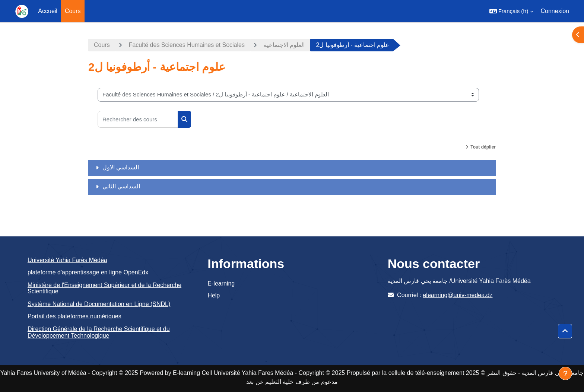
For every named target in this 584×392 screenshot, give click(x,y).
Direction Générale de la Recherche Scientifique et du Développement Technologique (99, 332)
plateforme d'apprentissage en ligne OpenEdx (88, 272)
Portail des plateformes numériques (74, 316)
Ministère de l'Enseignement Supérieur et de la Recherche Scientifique (104, 288)
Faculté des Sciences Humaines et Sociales (187, 45)
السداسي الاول (121, 167)
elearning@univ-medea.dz (458, 295)
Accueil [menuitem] (48, 11)
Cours (102, 45)
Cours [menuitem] (73, 11)
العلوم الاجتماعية (284, 45)
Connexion (555, 11)
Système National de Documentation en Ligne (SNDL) (99, 304)
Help (214, 295)
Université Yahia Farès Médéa (67, 260)
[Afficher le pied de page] (565, 373)
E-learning (221, 283)
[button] (511, 11)
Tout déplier (483, 147)
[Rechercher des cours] (138, 119)
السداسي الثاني (121, 186)
